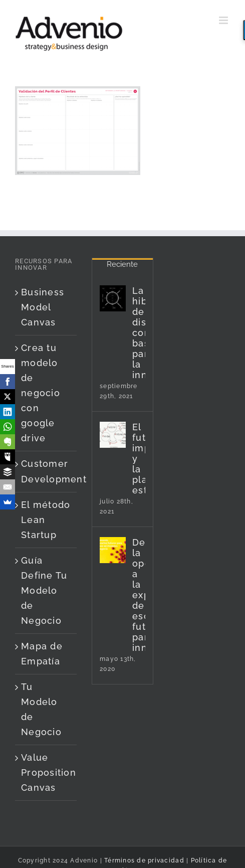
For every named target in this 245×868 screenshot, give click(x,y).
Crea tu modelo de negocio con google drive (41, 393)
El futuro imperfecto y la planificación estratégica (139, 459)
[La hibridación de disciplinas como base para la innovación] (113, 298)
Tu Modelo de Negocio (41, 709)
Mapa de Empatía (42, 654)
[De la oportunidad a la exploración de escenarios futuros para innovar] (113, 550)
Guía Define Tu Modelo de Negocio (44, 590)
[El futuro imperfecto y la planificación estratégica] (113, 435)
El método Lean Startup (46, 520)
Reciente (122, 264)
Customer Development (46, 471)
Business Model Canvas (43, 307)
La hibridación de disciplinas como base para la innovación (139, 333)
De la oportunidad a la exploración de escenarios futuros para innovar (139, 595)
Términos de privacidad (143, 860)
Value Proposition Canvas (46, 772)
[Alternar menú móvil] (224, 20)
